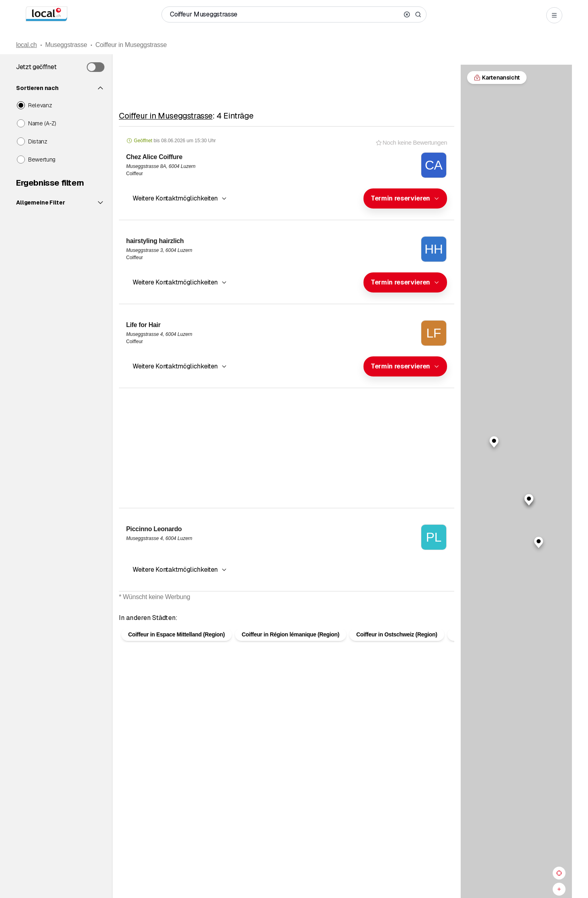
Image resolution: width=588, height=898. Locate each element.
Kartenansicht (287, 610)
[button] (405, 198)
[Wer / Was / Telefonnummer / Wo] (285, 14)
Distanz (38, 141)
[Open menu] (554, 15)
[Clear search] (407, 14)
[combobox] (405, 198)
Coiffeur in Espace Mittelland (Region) (177, 647)
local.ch (27, 45)
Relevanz (40, 105)
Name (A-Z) (42, 123)
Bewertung (42, 160)
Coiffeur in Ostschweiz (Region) (397, 647)
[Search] (418, 14)
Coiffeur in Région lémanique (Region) (291, 647)
